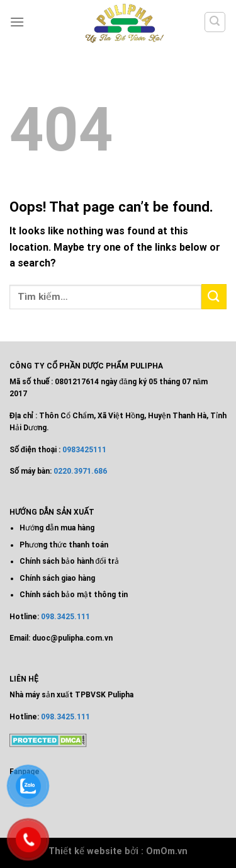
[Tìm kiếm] (215, 22)
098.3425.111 (65, 617)
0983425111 (84, 450)
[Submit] (214, 296)
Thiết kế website (85, 851)
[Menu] (17, 22)
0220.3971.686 (80, 471)
